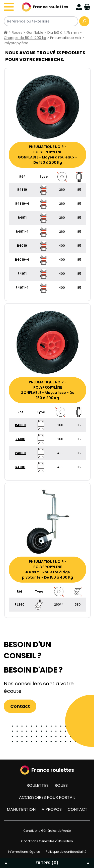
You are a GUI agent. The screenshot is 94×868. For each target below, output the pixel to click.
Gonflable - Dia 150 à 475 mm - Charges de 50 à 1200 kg (43, 35)
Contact (20, 706)
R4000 (20, 453)
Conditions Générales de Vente (47, 831)
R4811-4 (22, 232)
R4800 (20, 425)
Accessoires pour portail (47, 797)
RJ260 (20, 604)
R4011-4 (22, 288)
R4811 (22, 218)
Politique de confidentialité (66, 852)
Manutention (21, 809)
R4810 (22, 190)
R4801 (20, 439)
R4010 (22, 246)
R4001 (20, 467)
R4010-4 (22, 260)
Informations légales (24, 852)
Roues (17, 32)
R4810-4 (22, 204)
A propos (52, 809)
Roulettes (38, 785)
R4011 (22, 274)
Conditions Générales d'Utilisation (47, 841)
